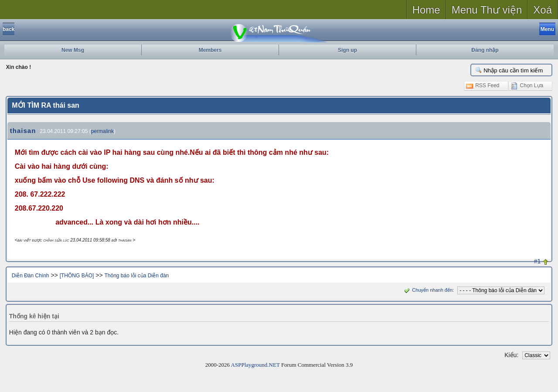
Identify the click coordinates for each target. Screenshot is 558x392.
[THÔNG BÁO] (77, 276)
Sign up (347, 50)
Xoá (543, 10)
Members (210, 50)
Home (426, 10)
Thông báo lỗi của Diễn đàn (136, 276)
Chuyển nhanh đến (427, 290)
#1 (538, 261)
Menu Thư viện (487, 10)
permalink (102, 131)
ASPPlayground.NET (255, 365)
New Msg (73, 50)
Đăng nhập (485, 50)
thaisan (23, 131)
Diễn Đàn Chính (31, 276)
